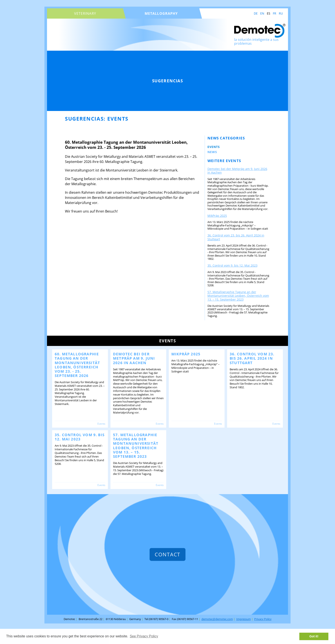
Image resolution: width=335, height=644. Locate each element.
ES (269, 13)
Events (214, 147)
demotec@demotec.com (217, 619)
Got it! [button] (314, 636)
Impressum (244, 619)
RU (281, 13)
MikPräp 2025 (217, 216)
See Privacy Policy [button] (144, 636)
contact (167, 554)
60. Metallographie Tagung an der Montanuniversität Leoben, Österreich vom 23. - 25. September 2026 (77, 365)
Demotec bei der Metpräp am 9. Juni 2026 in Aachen (237, 171)
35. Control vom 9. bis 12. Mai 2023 (232, 265)
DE (256, 13)
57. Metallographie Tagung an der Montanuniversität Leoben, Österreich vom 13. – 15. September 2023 (238, 296)
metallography (161, 13)
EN (262, 13)
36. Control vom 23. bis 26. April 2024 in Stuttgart (236, 237)
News (212, 152)
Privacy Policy (263, 619)
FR (275, 13)
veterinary (85, 13)
